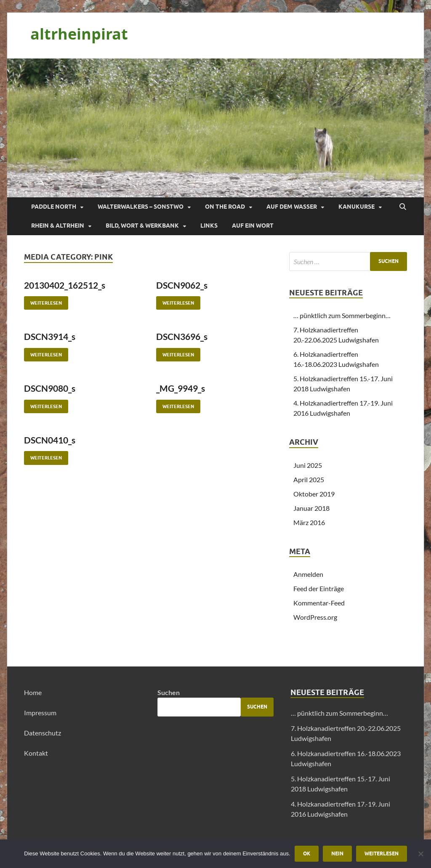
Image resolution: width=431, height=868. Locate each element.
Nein (337, 853)
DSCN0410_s (50, 440)
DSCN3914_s (50, 336)
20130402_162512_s (65, 285)
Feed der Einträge (319, 588)
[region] (215, 128)
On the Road (225, 207)
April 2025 (309, 479)
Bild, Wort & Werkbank (142, 226)
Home (33, 692)
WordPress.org (315, 617)
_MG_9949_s (181, 388)
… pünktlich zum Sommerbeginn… (342, 315)
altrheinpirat (79, 34)
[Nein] (420, 854)
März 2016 (309, 522)
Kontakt (36, 753)
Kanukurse (357, 207)
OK (307, 853)
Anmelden (308, 574)
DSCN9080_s (50, 388)
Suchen (169, 692)
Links (209, 226)
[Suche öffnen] (403, 207)
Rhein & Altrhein (58, 226)
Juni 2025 (308, 465)
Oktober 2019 (314, 494)
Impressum (40, 713)
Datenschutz (43, 733)
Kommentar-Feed (319, 603)
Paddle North (54, 207)
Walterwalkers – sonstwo (141, 207)
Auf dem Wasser (292, 207)
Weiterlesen (43, 301)
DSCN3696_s (182, 336)
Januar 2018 (311, 508)
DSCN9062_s (182, 285)
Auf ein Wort (253, 226)
